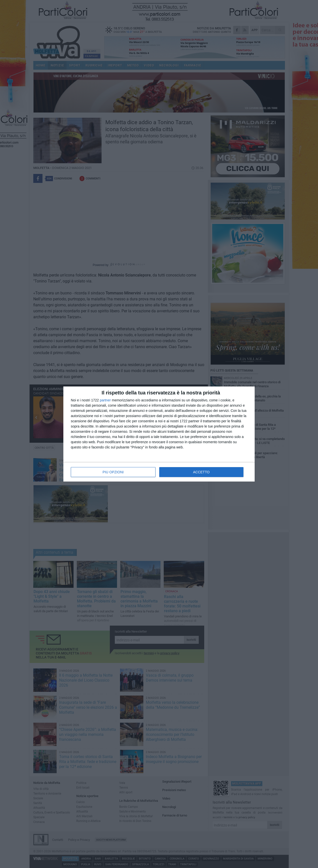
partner (105, 400)
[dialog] (159, 434)
